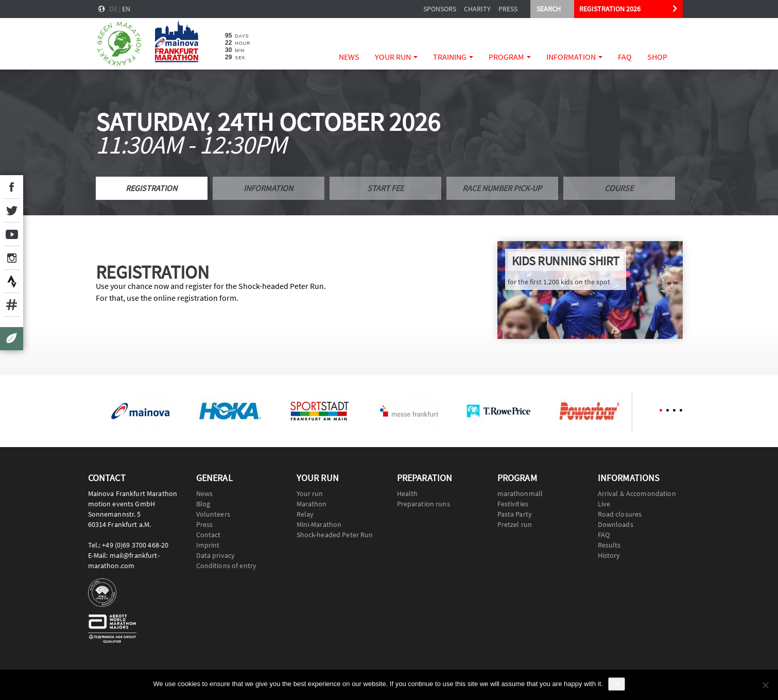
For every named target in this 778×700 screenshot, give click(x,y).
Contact (209, 535)
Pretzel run (515, 524)
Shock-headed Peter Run (335, 535)
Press (508, 9)
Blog (203, 504)
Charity (477, 9)
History (609, 555)
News (349, 57)
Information (574, 57)
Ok (617, 684)
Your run (396, 57)
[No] (765, 685)
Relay (305, 514)
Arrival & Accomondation (637, 493)
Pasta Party (515, 514)
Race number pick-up (502, 188)
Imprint (208, 545)
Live (604, 504)
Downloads (616, 524)
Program (510, 57)
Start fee (385, 188)
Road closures (620, 514)
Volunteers (213, 514)
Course (619, 188)
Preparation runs (423, 504)
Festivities (513, 504)
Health (408, 493)
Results (609, 545)
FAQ (625, 57)
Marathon (312, 504)
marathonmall (520, 493)
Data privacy (216, 555)
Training (453, 57)
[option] (141, 411)
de (113, 9)
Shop (657, 57)
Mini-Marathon (319, 524)
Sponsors (440, 9)
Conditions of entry (227, 566)
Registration (151, 188)
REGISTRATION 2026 (610, 9)
